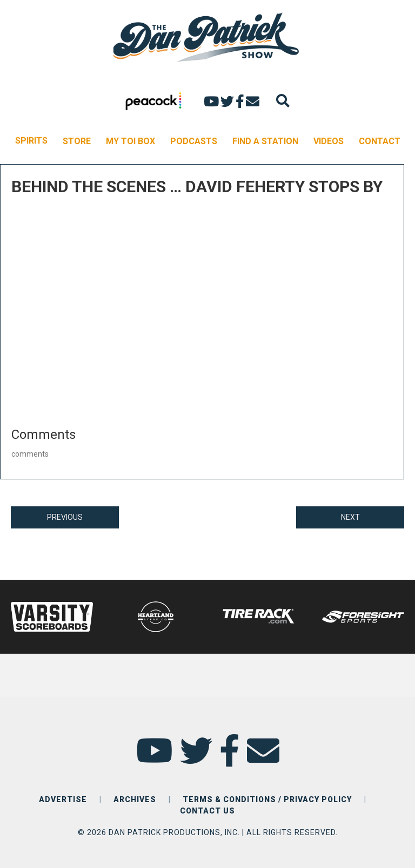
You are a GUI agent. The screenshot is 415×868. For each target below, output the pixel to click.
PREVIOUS (65, 517)
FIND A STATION (265, 141)
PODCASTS (194, 141)
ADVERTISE (63, 799)
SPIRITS (31, 141)
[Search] (283, 101)
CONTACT (380, 141)
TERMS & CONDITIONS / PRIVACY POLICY (267, 799)
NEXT (350, 517)
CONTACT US (207, 811)
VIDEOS (329, 141)
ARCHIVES (135, 799)
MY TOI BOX (130, 141)
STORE (77, 141)
